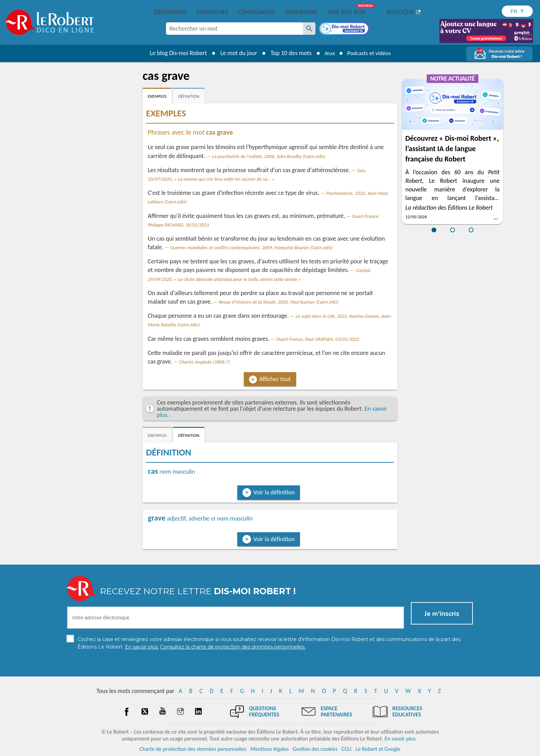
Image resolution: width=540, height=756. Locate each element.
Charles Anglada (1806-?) (204, 362)
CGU (347, 749)
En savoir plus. (401, 739)
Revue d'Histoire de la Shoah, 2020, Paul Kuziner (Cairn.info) (278, 302)
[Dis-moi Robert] (345, 29)
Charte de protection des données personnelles (193, 749)
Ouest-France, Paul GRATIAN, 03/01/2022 (318, 339)
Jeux (328, 53)
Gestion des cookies (315, 749)
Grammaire (301, 12)
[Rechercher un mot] (309, 29)
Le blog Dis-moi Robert (176, 53)
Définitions (170, 12)
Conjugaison (257, 12)
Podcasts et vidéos (370, 53)
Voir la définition (274, 492)
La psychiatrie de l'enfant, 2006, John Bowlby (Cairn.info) (268, 156)
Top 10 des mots (288, 53)
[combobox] (235, 29)
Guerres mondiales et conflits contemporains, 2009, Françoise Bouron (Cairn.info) (251, 248)
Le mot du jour (236, 53)
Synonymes (212, 12)
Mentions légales (269, 749)
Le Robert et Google (378, 749)
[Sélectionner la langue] (517, 11)
